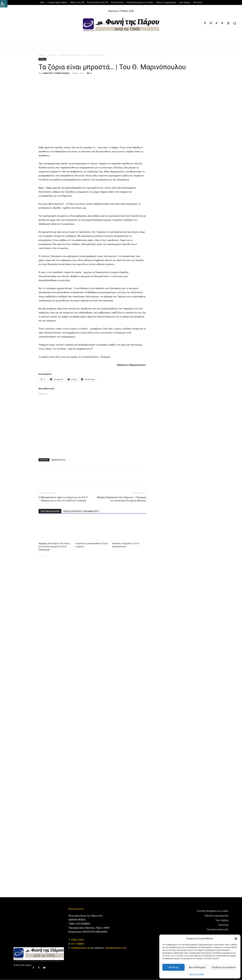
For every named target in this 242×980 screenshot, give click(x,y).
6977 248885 (77, 944)
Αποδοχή (173, 967)
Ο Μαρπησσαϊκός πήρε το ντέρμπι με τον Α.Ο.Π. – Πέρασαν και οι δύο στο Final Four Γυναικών (63, 499)
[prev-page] (41, 556)
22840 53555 (77, 940)
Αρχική (42, 55)
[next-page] (45, 556)
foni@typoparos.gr (80, 948)
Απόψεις (52, 55)
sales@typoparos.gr (115, 948)
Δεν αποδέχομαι (197, 967)
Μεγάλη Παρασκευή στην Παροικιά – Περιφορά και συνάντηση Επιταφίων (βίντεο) (122, 499)
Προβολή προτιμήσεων (224, 967)
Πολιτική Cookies (197, 974)
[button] (236, 939)
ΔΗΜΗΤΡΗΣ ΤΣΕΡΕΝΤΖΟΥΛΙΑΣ (56, 73)
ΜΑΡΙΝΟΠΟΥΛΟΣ (58, 460)
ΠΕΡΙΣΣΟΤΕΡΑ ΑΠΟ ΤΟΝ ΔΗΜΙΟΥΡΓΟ (81, 511)
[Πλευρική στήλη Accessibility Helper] (4, 4)
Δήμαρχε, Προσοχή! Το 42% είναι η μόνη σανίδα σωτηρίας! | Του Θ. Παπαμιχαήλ (54, 547)
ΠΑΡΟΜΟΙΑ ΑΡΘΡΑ (50, 511)
